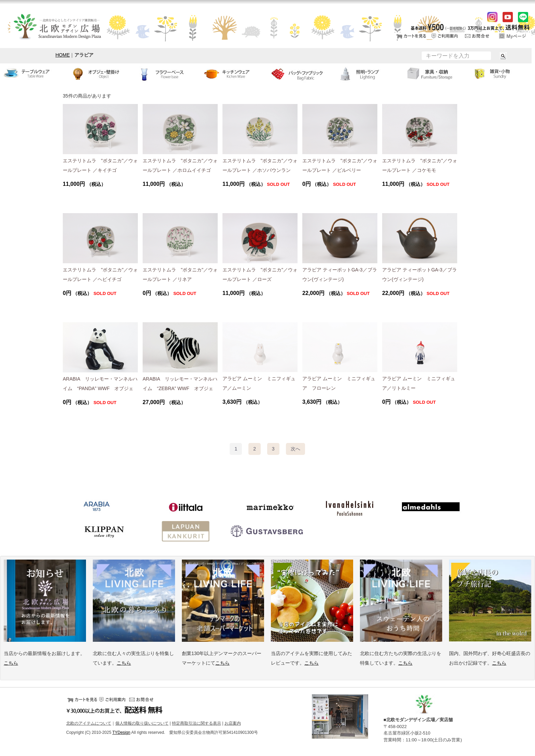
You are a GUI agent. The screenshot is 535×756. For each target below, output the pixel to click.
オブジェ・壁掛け (100, 74)
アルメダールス (431, 507)
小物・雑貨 (502, 74)
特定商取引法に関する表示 (197, 723)
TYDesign (121, 733)
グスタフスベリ (267, 531)
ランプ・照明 (368, 74)
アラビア (97, 507)
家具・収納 (435, 74)
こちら (11, 663)
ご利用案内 (445, 36)
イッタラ (186, 507)
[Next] (295, 449)
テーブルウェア (33, 74)
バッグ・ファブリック (301, 74)
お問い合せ (479, 36)
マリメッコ (267, 507)
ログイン (513, 36)
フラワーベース (167, 74)
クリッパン (104, 531)
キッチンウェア (234, 74)
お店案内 (233, 723)
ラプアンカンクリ (186, 531)
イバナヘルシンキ (349, 507)
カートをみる (410, 36)
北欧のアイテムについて (89, 723)
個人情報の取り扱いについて (142, 723)
